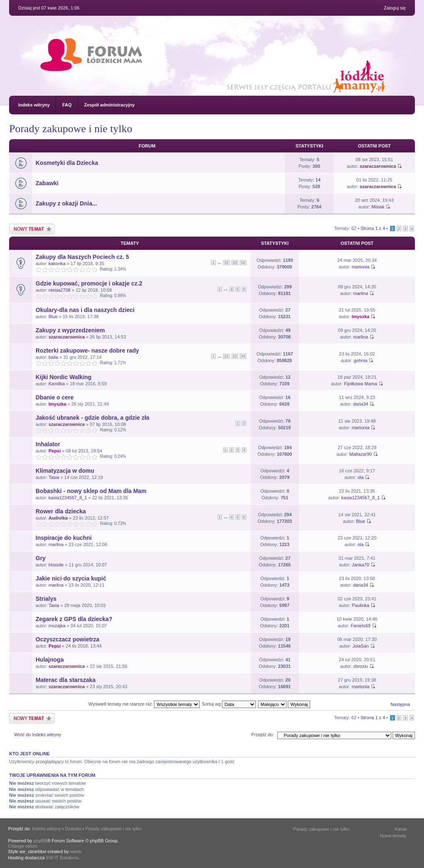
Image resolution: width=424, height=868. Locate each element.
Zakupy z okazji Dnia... (66, 203)
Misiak (378, 207)
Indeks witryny (34, 105)
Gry (41, 558)
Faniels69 (361, 626)
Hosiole (56, 565)
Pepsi (54, 451)
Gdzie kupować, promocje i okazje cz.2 (89, 283)
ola (360, 477)
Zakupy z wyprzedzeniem (70, 330)
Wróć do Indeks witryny (38, 735)
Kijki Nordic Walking (64, 377)
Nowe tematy (393, 836)
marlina (361, 293)
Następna (400, 704)
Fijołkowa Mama (360, 384)
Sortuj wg (229, 704)
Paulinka (361, 605)
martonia (360, 267)
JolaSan (361, 646)
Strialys (46, 599)
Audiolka (58, 518)
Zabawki (47, 183)
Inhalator (48, 444)
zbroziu (360, 666)
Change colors (23, 846)
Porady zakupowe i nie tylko (71, 129)
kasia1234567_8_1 (68, 498)
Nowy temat (32, 229)
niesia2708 (59, 290)
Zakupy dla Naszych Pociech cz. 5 (82, 257)
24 (243, 263)
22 (226, 263)
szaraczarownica (378, 166)
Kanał (400, 829)
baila (53, 357)
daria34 (360, 404)
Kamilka (57, 384)
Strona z (373, 228)
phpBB (40, 841)
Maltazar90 (361, 454)
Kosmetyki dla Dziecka (67, 163)
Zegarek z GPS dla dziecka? (74, 619)
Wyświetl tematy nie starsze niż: (144, 704)
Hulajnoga (50, 660)
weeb (75, 851)
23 (235, 263)
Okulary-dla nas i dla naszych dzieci (85, 310)
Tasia (54, 477)
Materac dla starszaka (66, 680)
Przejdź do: (263, 735)
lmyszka (360, 317)
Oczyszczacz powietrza (67, 639)
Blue (53, 317)
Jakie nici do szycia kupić (71, 578)
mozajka (57, 626)
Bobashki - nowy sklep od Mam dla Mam (91, 491)
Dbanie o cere (55, 397)
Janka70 (361, 565)
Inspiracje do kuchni (64, 538)
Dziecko (73, 829)
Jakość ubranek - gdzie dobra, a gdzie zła (93, 418)
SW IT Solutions (62, 858)
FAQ (67, 105)
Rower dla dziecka (61, 511)
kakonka (57, 264)
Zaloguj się (395, 8)
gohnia (360, 360)
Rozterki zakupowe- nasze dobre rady (87, 351)
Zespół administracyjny (109, 105)
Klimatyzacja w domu (65, 471)
